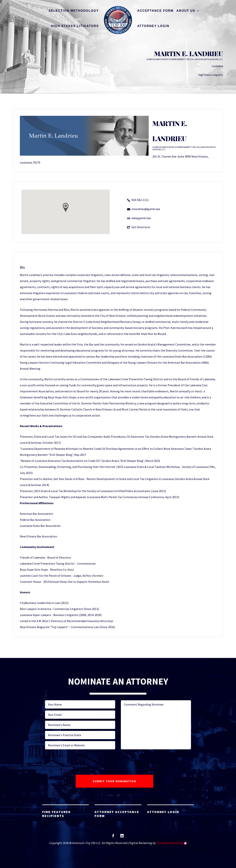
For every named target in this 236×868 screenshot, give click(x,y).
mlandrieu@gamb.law (146, 209)
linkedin (122, 837)
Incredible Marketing (170, 843)
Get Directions (141, 227)
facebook (113, 837)
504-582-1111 (140, 200)
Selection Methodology (74, 11)
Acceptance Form (155, 11)
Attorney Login (153, 26)
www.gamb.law (141, 218)
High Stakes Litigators (75, 26)
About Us (186, 11)
